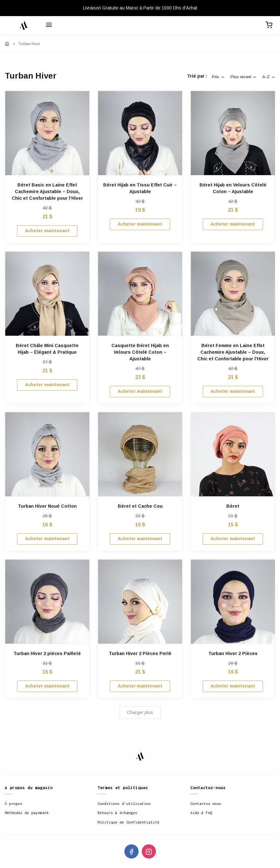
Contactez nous (206, 803)
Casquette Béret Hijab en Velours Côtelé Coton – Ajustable (140, 352)
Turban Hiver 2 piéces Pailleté (47, 653)
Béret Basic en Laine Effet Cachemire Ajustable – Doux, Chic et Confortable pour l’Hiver (47, 192)
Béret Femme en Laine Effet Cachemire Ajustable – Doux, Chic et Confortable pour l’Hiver (233, 352)
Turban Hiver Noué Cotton (47, 506)
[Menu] (49, 26)
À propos (14, 803)
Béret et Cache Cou (140, 506)
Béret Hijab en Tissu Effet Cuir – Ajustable (140, 188)
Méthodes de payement (27, 813)
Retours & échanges (117, 813)
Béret (233, 506)
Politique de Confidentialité (128, 822)
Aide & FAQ (201, 813)
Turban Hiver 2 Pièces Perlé (140, 653)
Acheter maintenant (47, 231)
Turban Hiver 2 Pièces (233, 653)
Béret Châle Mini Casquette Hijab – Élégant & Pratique (47, 349)
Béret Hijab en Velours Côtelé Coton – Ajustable (233, 188)
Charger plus (140, 712)
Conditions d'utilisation (124, 803)
